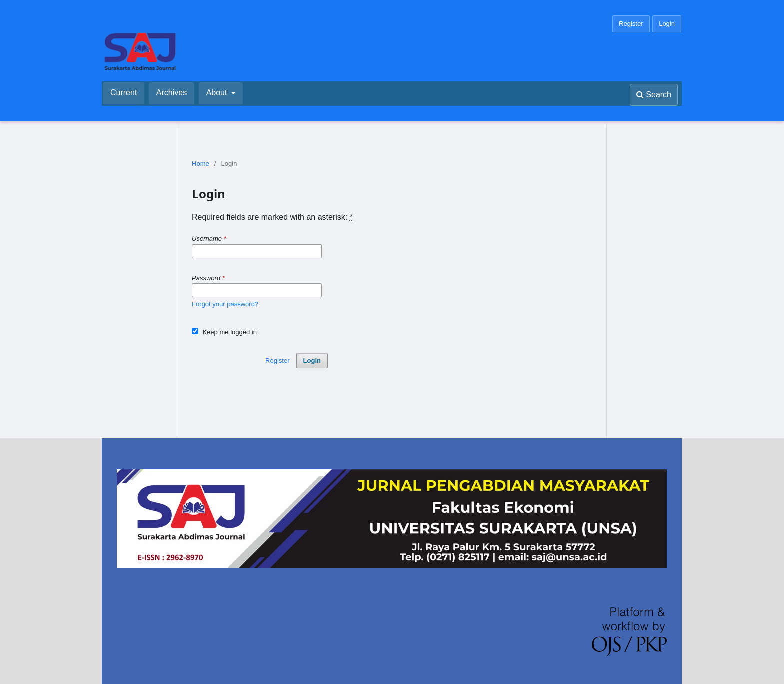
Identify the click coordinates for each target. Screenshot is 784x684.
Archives (172, 93)
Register (631, 24)
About (218, 93)
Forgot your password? (225, 304)
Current (124, 93)
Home (201, 164)
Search (654, 95)
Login (667, 24)
